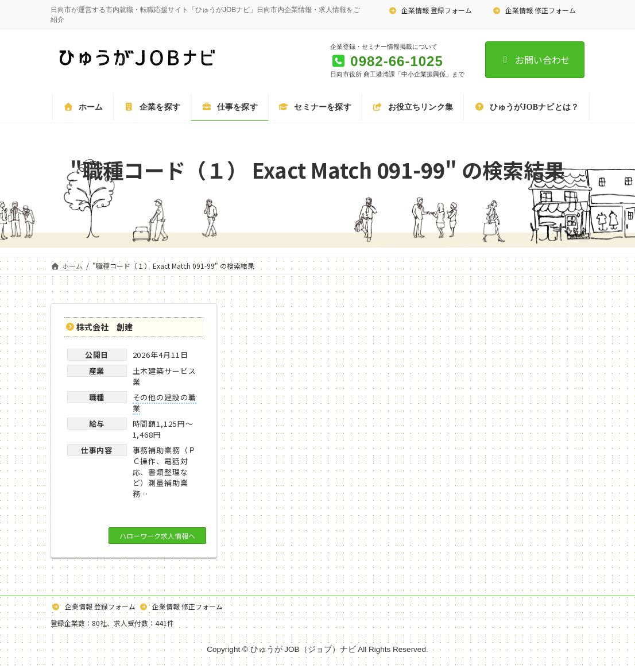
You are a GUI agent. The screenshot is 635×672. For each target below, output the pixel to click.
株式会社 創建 (104, 327)
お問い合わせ (535, 60)
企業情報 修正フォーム (534, 10)
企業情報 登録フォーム (431, 10)
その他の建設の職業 (164, 403)
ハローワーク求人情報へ (157, 536)
